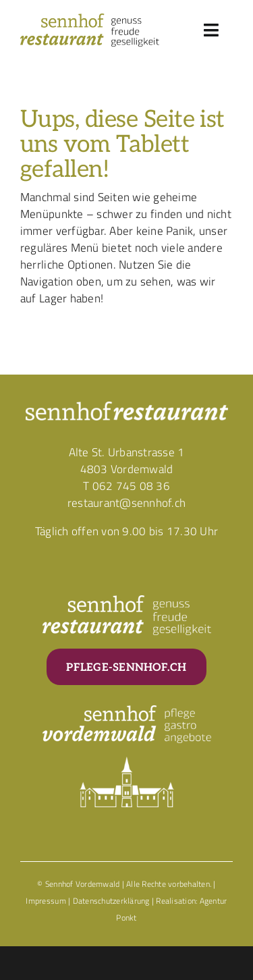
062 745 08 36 (131, 486)
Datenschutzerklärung (111, 901)
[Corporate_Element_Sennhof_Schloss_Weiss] (127, 762)
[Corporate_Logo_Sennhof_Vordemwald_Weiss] (127, 711)
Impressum (46, 901)
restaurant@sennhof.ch (126, 503)
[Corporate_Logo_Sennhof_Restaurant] (90, 19)
